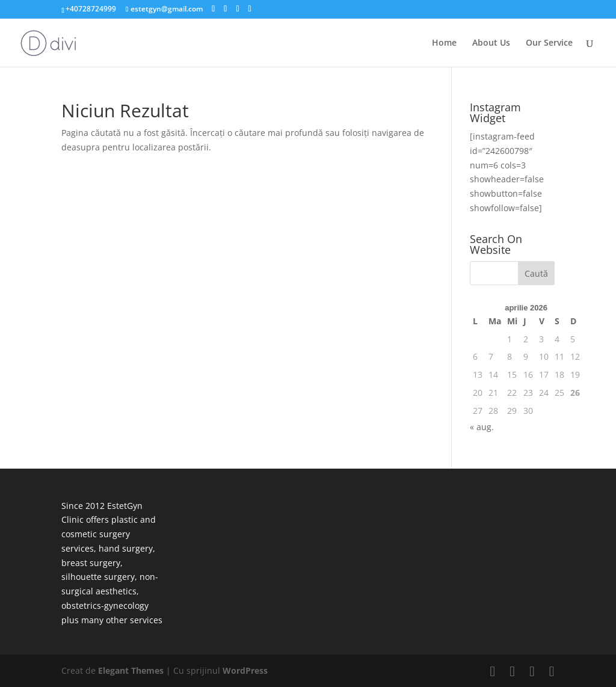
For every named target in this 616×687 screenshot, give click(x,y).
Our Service (549, 43)
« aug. (482, 427)
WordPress (245, 670)
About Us (491, 43)
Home (444, 43)
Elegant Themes (131, 670)
